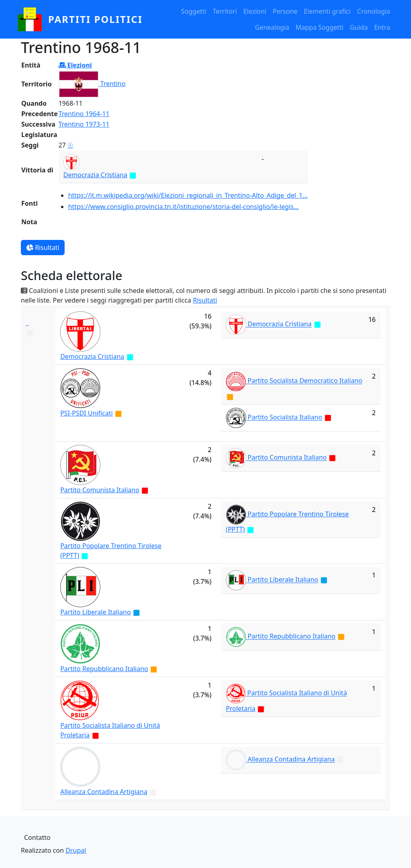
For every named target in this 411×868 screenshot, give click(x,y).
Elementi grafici (327, 11)
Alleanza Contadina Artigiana (104, 792)
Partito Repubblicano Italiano (104, 669)
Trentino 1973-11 (84, 124)
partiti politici (95, 19)
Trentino (113, 84)
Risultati (43, 248)
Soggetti (194, 11)
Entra (382, 27)
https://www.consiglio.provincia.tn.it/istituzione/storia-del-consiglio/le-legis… (183, 207)
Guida (359, 27)
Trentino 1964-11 (84, 114)
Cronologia (374, 11)
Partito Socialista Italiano (285, 418)
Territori (225, 11)
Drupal (76, 850)
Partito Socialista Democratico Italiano (305, 381)
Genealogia (272, 27)
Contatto (37, 837)
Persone (285, 11)
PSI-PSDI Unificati (86, 413)
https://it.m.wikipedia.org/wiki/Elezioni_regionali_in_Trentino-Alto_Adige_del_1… (188, 195)
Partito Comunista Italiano (100, 490)
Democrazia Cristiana (95, 175)
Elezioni (255, 11)
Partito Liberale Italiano (96, 612)
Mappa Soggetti (320, 27)
